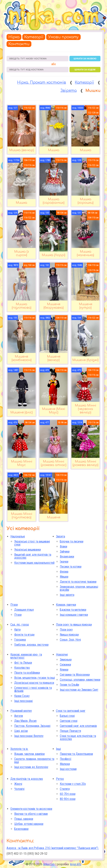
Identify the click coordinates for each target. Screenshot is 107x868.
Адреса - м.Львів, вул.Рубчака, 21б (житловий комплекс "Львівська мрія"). (53, 848)
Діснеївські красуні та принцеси (34, 683)
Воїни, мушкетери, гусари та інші (35, 678)
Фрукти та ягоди (24, 635)
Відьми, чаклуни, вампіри (29, 754)
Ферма (64, 572)
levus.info (76, 864)
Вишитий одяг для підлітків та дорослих (33, 556)
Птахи (14, 605)
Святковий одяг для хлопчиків (78, 726)
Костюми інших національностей (34, 563)
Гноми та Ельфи (69, 685)
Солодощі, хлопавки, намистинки (80, 680)
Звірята (69, 91)
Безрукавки (21, 829)
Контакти (19, 44)
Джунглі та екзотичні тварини (78, 582)
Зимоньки (66, 660)
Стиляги (65, 789)
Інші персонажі (23, 701)
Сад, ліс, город (20, 625)
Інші (58, 749)
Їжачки (64, 562)
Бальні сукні (67, 716)
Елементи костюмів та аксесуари (31, 809)
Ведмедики (67, 557)
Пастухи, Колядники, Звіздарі (32, 726)
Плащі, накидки (24, 819)
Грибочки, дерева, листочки (31, 645)
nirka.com (49, 864)
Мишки (64, 577)
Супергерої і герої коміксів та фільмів (33, 689)
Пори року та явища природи (74, 625)
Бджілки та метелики (73, 610)
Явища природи (69, 635)
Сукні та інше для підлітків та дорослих (78, 737)
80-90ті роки (68, 799)
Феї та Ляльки (23, 663)
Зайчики (65, 552)
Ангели (19, 716)
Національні (18, 536)
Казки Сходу (22, 696)
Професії (66, 759)
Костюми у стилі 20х (73, 784)
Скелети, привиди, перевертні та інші (34, 760)
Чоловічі (19, 789)
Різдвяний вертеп (21, 711)
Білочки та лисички (72, 541)
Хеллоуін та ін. (19, 749)
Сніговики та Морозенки (75, 675)
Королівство (22, 668)
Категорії (34, 37)
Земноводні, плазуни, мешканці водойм (79, 588)
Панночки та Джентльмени (76, 754)
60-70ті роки (68, 794)
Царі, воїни (21, 731)
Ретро (60, 779)
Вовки (64, 546)
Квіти (17, 630)
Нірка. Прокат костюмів (42, 82)
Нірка (14, 37)
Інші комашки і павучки (74, 615)
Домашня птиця (24, 610)
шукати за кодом (85, 70)
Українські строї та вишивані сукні (32, 543)
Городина (20, 640)
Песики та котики (71, 567)
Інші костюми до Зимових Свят (79, 690)
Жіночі (18, 784)
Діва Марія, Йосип (25, 721)
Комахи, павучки (66, 605)
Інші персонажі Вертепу (29, 736)
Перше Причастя (70, 731)
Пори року (66, 630)
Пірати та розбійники (27, 673)
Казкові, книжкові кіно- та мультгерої (26, 656)
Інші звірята (67, 595)
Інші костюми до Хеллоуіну (31, 767)
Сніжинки (65, 665)
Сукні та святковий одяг (71, 711)
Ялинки (64, 670)
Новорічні (62, 655)
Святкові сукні (69, 721)
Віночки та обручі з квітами (31, 814)
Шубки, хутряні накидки (29, 824)
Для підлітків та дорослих (27, 779)
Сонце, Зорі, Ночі (70, 640)
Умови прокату (63, 37)
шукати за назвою (85, 59)
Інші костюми (68, 769)
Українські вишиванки (28, 550)
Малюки (65, 764)
